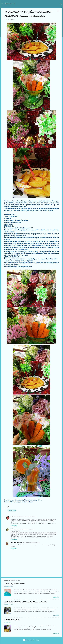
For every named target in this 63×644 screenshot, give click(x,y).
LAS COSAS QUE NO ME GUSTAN (14, 584)
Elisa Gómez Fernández (17, 543)
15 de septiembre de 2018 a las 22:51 (28, 517)
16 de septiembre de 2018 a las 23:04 (31, 543)
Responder (14, 526)
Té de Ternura (10, 4)
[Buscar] (61, 4)
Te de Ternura (14, 529)
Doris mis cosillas (15, 517)
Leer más (56, 597)
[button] (58, 11)
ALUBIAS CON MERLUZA (12, 620)
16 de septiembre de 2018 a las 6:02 (26, 529)
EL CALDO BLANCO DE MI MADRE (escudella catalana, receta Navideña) (26, 602)
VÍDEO (40, 446)
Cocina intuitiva (12, 510)
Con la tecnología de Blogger (32, 640)
